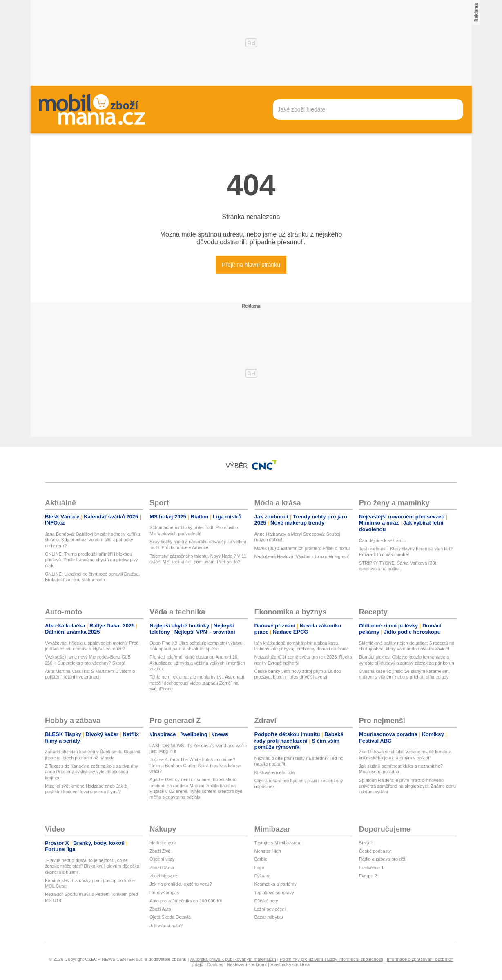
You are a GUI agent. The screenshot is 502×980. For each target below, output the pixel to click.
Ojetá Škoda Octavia (170, 917)
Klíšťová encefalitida (275, 772)
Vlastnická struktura (290, 964)
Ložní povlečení (270, 909)
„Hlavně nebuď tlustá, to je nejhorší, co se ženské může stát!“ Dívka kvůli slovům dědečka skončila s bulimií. (92, 866)
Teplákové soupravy (274, 893)
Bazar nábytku (269, 917)
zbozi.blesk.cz (163, 876)
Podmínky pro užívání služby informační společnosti (331, 959)
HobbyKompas (164, 893)
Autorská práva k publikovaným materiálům (233, 959)
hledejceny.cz (163, 843)
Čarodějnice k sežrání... (383, 540)
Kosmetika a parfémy (276, 884)
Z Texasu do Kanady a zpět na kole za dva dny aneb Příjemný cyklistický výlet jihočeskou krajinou (91, 772)
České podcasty (375, 851)
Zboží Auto (160, 909)
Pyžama (263, 876)
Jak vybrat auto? (166, 926)
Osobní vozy (162, 859)
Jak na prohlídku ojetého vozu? (181, 884)
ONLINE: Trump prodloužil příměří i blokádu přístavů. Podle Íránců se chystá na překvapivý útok (91, 560)
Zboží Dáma (162, 868)
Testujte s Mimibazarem (278, 843)
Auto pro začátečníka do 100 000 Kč (186, 901)
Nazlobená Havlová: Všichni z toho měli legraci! (302, 556)
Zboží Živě (160, 851)
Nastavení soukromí (247, 964)
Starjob (366, 843)
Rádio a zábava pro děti (383, 859)
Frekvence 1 (371, 868)
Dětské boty (266, 901)
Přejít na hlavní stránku (251, 265)
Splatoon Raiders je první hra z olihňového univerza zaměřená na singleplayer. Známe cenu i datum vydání (407, 786)
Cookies (215, 964)
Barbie (261, 859)
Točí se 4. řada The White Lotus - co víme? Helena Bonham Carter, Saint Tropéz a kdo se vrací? (195, 765)
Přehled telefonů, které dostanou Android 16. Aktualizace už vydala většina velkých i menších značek (197, 663)
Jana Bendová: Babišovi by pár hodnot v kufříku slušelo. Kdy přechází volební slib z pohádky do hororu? (93, 540)
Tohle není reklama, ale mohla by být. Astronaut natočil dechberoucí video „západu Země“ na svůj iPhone (197, 683)
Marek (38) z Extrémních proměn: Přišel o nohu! (302, 548)
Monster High (268, 851)
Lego (259, 868)
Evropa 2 (368, 876)
